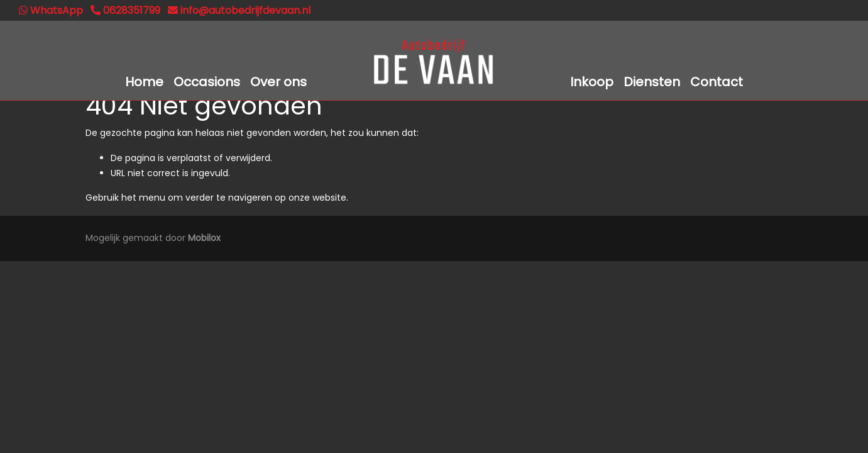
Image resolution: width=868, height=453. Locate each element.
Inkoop (592, 82)
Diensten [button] (652, 82)
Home (144, 82)
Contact (717, 82)
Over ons (278, 82)
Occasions (207, 82)
